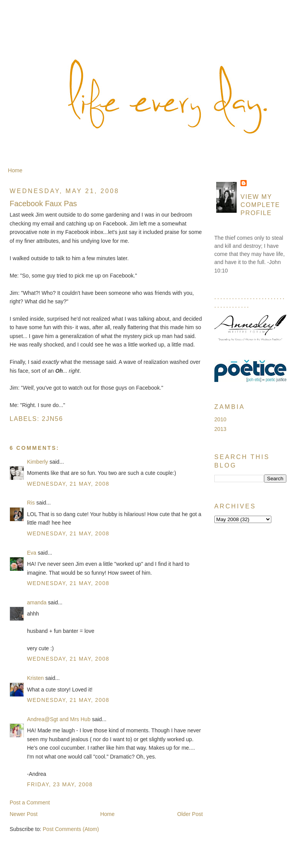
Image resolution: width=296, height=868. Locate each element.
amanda (37, 602)
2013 (220, 429)
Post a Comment (30, 802)
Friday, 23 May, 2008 (60, 784)
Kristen (35, 678)
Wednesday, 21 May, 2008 (68, 484)
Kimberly (38, 462)
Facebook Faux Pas (43, 204)
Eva (32, 553)
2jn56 (53, 419)
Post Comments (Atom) (71, 829)
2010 (220, 419)
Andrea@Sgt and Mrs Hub (59, 719)
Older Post (190, 814)
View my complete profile (260, 205)
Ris (31, 503)
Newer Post (24, 814)
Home (15, 170)
